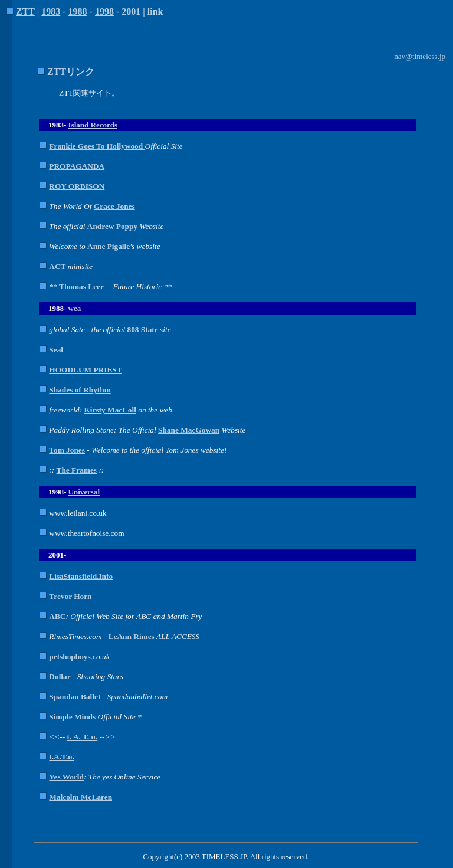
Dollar (60, 677)
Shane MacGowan (189, 430)
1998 (104, 12)
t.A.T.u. (62, 757)
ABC (57, 616)
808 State (143, 330)
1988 (78, 12)
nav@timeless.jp (420, 56)
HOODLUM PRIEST (85, 370)
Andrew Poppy (112, 226)
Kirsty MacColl (110, 410)
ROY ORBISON (77, 186)
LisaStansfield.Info (81, 576)
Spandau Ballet (75, 697)
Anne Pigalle (109, 246)
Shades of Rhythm (80, 390)
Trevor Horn (70, 596)
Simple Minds (72, 717)
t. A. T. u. (83, 737)
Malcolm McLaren (81, 797)
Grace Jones (114, 206)
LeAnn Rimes (132, 636)
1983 (51, 12)
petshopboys (70, 656)
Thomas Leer (81, 286)
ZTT (25, 12)
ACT (57, 266)
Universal (84, 492)
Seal (56, 350)
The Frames (77, 470)
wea (75, 308)
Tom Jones (67, 450)
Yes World (66, 777)
